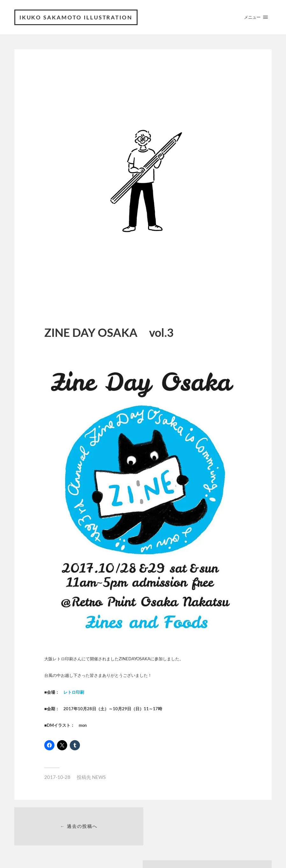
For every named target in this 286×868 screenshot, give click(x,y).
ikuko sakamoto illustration (76, 17)
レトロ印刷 (74, 692)
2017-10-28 (57, 777)
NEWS (99, 777)
